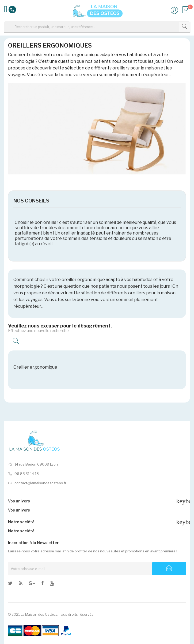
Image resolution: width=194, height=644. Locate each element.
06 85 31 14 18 (23, 474)
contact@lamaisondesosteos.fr (37, 483)
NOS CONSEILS (31, 201)
